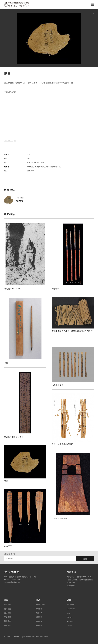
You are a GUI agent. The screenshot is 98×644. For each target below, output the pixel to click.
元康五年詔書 (58, 385)
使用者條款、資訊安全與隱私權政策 (37, 636)
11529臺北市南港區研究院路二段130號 (21, 577)
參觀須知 (8, 604)
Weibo (70, 625)
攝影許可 (8, 625)
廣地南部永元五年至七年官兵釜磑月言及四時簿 (72, 332)
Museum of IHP (8, 141)
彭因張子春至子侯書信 (14, 437)
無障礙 (17, 636)
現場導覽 (8, 609)
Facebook (71, 604)
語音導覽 (8, 613)
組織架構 (39, 621)
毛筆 (6, 363)
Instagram (71, 609)
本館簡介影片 (41, 604)
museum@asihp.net (12, 582)
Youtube (71, 621)
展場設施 (8, 621)
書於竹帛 (19, 201)
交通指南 (8, 617)
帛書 (15, 141)
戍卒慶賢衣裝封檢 (60, 518)
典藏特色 (39, 613)
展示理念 (39, 617)
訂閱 (85, 559)
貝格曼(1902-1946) (13, 289)
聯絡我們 (39, 625)
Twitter (70, 617)
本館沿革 (39, 609)
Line (69, 613)
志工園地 (7, 636)
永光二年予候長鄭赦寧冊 (63, 444)
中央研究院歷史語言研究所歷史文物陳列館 (17, 5)
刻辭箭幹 (56, 289)
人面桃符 (8, 546)
